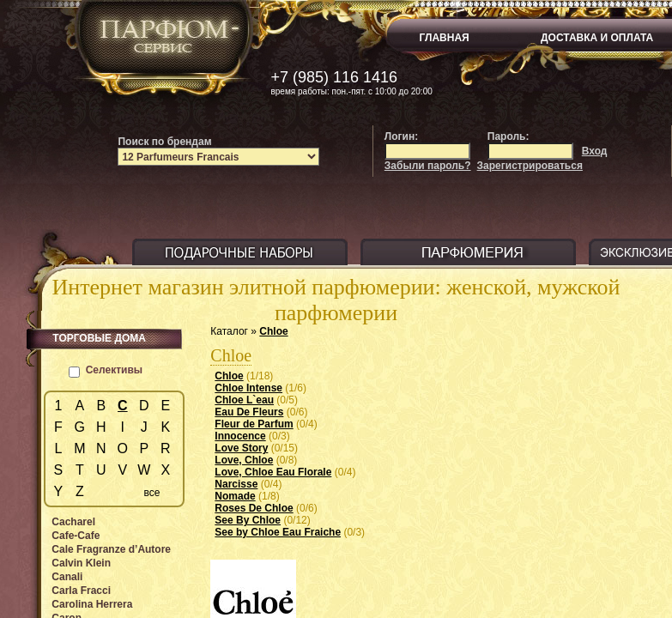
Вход (595, 151)
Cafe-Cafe (76, 536)
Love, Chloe (244, 460)
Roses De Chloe (254, 508)
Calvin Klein (81, 563)
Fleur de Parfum (254, 424)
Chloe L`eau (244, 400)
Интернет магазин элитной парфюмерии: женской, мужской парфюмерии (336, 300)
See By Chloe (248, 520)
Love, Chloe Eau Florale (273, 472)
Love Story (241, 448)
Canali (67, 577)
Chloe (273, 331)
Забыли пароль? (428, 166)
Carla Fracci (81, 591)
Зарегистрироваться (530, 166)
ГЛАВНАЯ (445, 38)
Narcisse (236, 484)
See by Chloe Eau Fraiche (278, 532)
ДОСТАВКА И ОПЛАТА (597, 38)
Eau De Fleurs (249, 412)
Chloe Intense (248, 388)
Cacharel (73, 522)
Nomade (235, 496)
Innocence (240, 436)
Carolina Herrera (92, 604)
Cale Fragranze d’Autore (111, 549)
